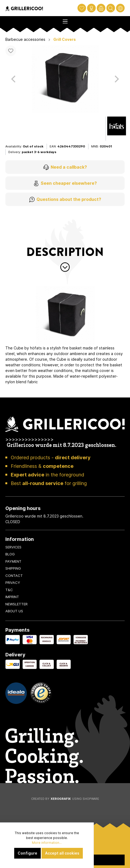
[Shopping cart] (101, 8)
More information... (47, 843)
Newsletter (16, 604)
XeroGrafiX (61, 799)
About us (14, 611)
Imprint (12, 597)
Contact (14, 576)
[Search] (111, 8)
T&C (9, 590)
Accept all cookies (62, 853)
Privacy (13, 583)
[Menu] (65, 20)
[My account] (91, 8)
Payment (13, 561)
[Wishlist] (82, 8)
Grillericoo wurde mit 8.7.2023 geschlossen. (62, 446)
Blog (10, 554)
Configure (27, 853)
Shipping (13, 568)
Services (13, 547)
